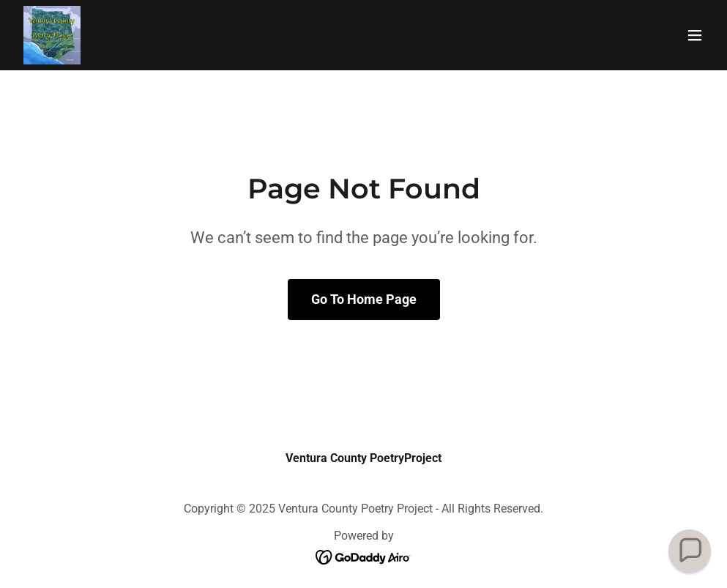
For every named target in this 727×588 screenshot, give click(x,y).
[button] (695, 35)
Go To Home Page (364, 299)
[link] (52, 35)
